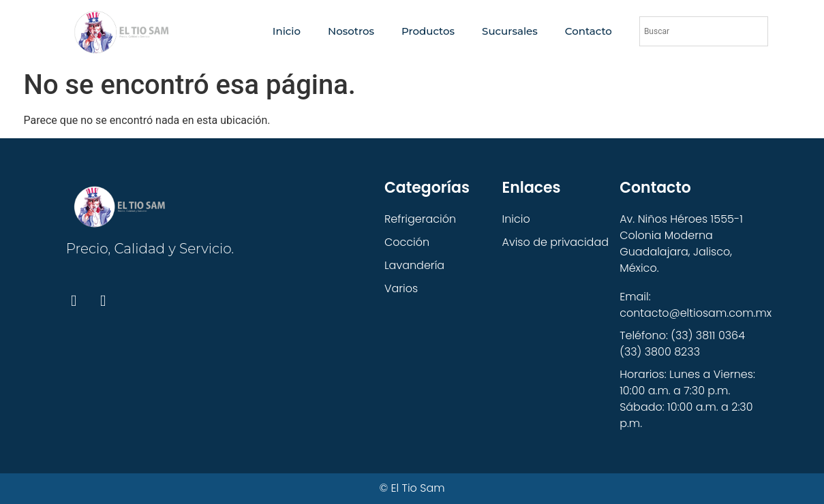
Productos (428, 31)
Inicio (287, 31)
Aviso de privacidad (555, 242)
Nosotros (351, 31)
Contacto (589, 31)
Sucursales (510, 31)
